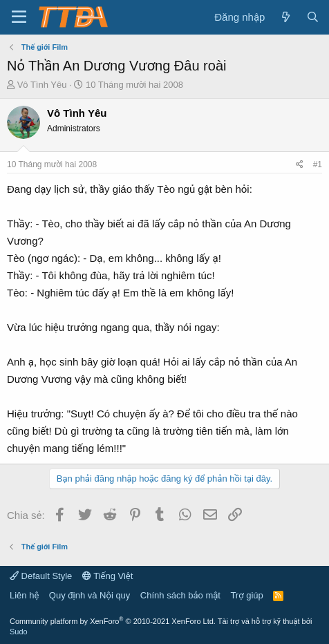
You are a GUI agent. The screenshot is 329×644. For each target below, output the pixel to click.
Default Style (41, 576)
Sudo (19, 632)
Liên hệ (24, 595)
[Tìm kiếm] (313, 17)
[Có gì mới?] (285, 17)
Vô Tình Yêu (42, 85)
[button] (19, 17)
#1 (318, 164)
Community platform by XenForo (113, 621)
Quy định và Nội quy (90, 595)
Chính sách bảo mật (180, 595)
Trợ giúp (246, 595)
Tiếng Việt (108, 576)
